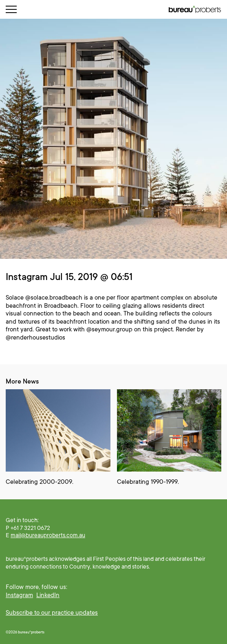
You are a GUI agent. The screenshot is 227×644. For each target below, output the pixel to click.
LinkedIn (48, 595)
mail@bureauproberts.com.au (48, 535)
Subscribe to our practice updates (52, 613)
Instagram (19, 595)
